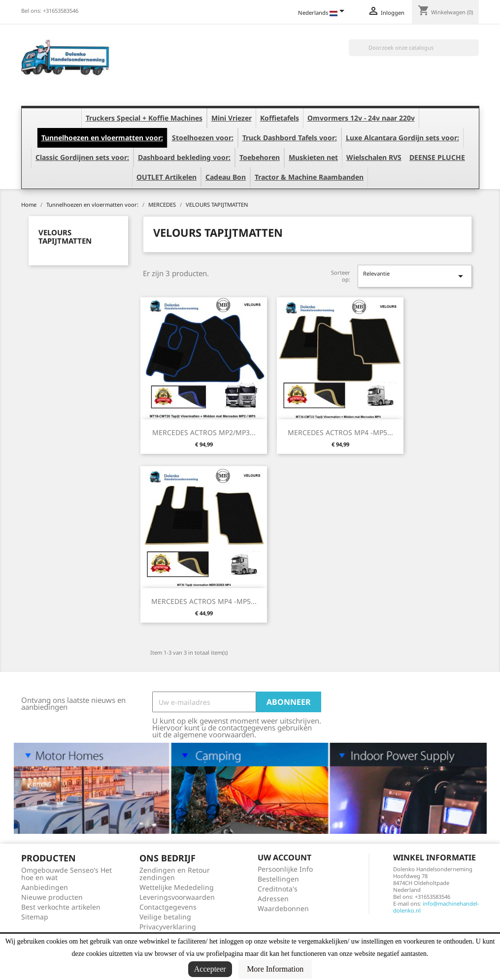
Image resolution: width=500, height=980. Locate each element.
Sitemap (35, 917)
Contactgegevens (168, 907)
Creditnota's (278, 889)
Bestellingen (278, 879)
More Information (275, 969)
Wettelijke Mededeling (177, 887)
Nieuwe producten (52, 897)
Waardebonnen (283, 908)
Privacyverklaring (168, 927)
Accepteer (210, 969)
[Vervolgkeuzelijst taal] (323, 13)
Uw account (284, 857)
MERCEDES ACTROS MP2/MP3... (204, 432)
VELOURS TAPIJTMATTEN (65, 237)
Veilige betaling (165, 917)
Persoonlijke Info (285, 869)
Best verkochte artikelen (61, 907)
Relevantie (415, 276)
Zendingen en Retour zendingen (175, 874)
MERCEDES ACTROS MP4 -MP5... (340, 432)
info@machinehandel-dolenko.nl (436, 907)
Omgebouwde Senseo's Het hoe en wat (67, 874)
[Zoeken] (414, 48)
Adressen (273, 899)
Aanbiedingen (45, 887)
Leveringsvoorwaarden (177, 897)
